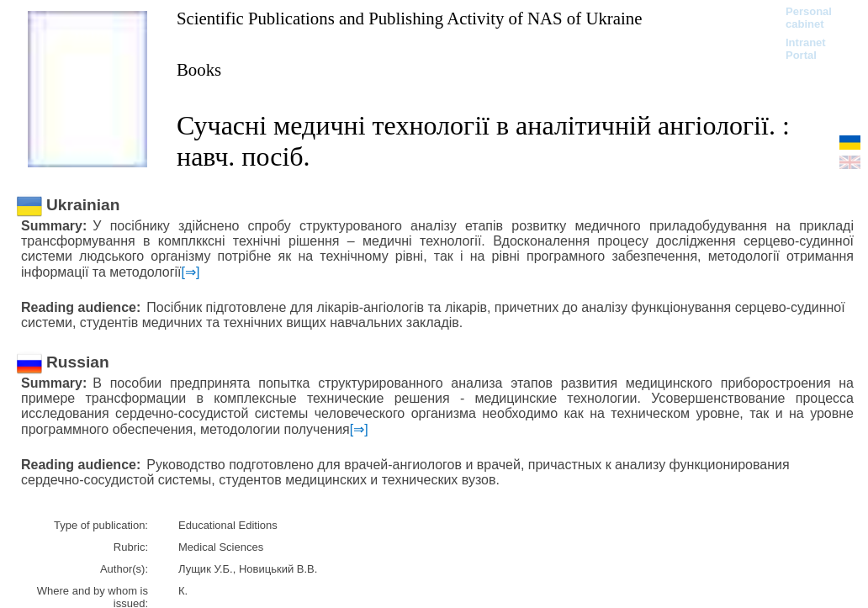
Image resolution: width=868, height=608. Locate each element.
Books (199, 69)
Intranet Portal (806, 49)
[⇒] (191, 272)
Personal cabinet (809, 18)
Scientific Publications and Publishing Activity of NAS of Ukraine (409, 18)
